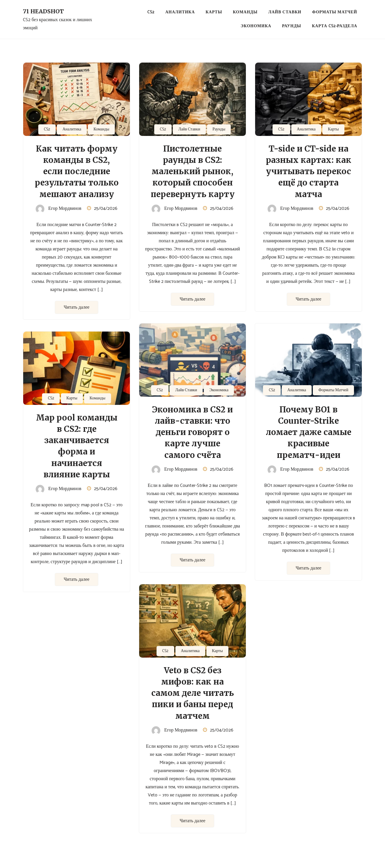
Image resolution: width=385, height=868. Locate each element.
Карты (214, 12)
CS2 (151, 12)
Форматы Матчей (335, 12)
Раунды (292, 26)
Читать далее (77, 307)
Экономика (256, 26)
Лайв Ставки (285, 12)
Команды (245, 12)
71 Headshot (43, 11)
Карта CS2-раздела (335, 26)
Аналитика (180, 12)
